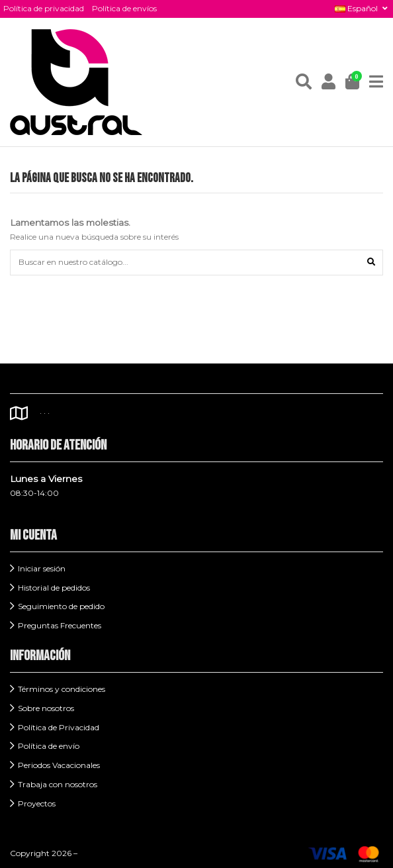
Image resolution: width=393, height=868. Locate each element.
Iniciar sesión (42, 568)
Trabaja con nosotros (58, 784)
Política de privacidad (44, 8)
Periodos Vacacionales (59, 765)
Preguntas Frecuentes (60, 625)
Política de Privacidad (59, 727)
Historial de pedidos (54, 588)
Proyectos (37, 803)
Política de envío (49, 746)
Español (362, 8)
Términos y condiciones (62, 689)
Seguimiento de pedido (61, 606)
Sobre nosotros (46, 708)
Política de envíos (124, 8)
